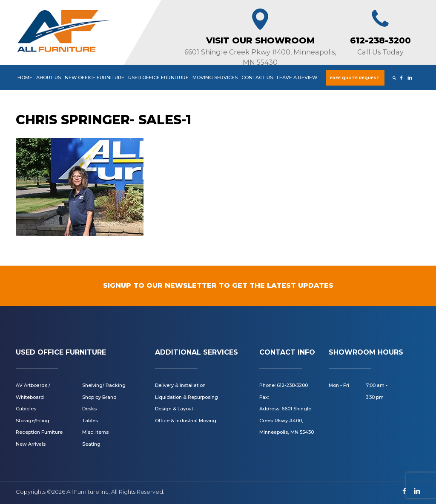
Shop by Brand (99, 397)
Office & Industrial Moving (186, 421)
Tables (90, 421)
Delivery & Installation (180, 385)
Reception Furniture (39, 432)
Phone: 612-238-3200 (284, 385)
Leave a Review (297, 77)
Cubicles (26, 409)
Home (25, 77)
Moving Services (215, 77)
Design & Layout (174, 409)
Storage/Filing (33, 421)
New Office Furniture (95, 77)
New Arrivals (31, 444)
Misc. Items (95, 432)
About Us (49, 77)
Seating (91, 444)
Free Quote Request (355, 78)
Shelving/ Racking (104, 385)
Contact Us (257, 77)
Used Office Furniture (158, 77)
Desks (89, 409)
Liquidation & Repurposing (186, 397)
